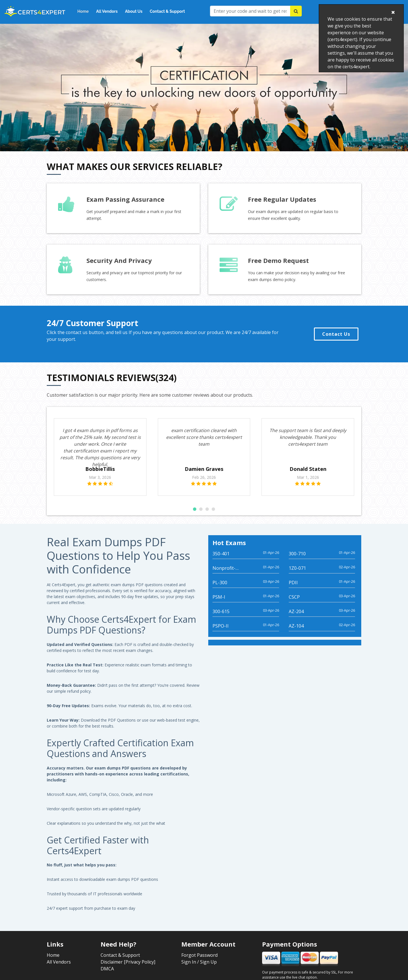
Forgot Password (199, 962)
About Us (134, 11)
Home (83, 11)
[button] (195, 516)
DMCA (107, 975)
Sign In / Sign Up (199, 969)
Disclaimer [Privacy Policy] (128, 969)
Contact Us (336, 334)
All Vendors (107, 11)
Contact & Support (167, 11)
